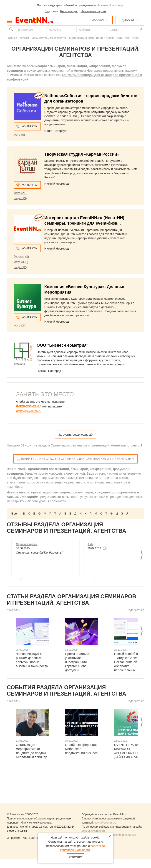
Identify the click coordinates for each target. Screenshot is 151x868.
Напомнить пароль (93, 11)
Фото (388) (21, 262)
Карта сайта (30, 838)
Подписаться (135, 610)
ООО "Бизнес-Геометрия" (63, 345)
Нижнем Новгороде (110, 5)
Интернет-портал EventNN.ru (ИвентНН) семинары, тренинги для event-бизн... (84, 221)
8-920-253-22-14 (29, 406)
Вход (48, 11)
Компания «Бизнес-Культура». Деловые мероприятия (85, 289)
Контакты (30, 126)
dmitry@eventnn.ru (29, 411)
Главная (12, 38)
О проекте (13, 838)
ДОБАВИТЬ (130, 20)
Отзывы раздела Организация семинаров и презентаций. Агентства (67, 528)
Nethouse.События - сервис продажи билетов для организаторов (91, 98)
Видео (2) (20, 267)
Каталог (24, 38)
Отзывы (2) (21, 256)
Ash (90, 544)
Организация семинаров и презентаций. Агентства (88, 445)
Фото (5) (19, 135)
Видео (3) (20, 198)
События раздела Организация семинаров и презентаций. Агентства (67, 690)
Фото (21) (20, 193)
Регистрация (69, 11)
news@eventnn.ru (105, 823)
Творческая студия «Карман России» (82, 154)
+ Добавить (13, 610)
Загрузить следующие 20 (75, 435)
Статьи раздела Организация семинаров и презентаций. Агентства (72, 600)
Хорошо (76, 857)
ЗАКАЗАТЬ (99, 20)
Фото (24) (20, 325)
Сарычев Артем (27, 544)
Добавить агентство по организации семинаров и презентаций (75, 459)
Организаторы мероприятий (49, 38)
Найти (11, 29)
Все (14, 514)
